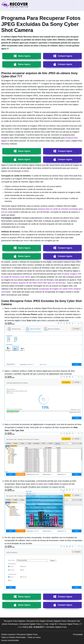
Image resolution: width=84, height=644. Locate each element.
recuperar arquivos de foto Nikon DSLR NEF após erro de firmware (38, 283)
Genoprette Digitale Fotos (30, 624)
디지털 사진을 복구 (50, 624)
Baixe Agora (24, 56)
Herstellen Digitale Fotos (57, 627)
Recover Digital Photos (69, 624)
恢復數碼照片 (39, 627)
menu (79, 6)
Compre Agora (65, 56)
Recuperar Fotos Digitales (15, 621)
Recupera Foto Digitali (36, 621)
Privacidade (78, 634)
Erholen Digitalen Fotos (56, 621)
